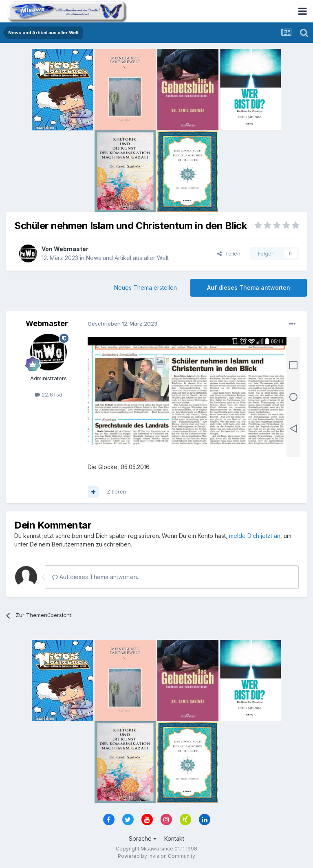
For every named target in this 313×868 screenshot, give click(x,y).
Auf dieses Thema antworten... (96, 577)
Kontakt (174, 838)
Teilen (229, 253)
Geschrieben (122, 324)
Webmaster (71, 249)
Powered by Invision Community (156, 856)
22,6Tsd (48, 394)
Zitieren (117, 491)
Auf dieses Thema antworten (249, 287)
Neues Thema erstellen (145, 287)
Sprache (143, 838)
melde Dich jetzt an (255, 536)
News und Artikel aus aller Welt (127, 258)
